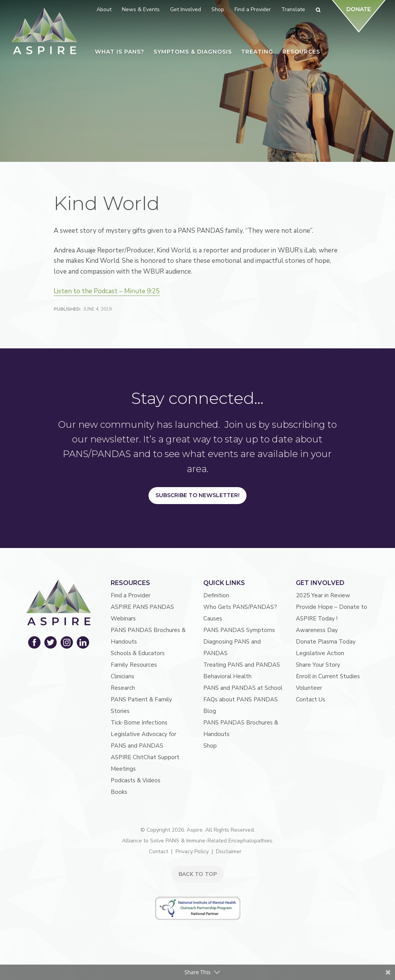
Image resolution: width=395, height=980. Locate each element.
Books (119, 792)
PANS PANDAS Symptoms (239, 630)
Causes (213, 619)
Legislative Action (320, 653)
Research (123, 688)
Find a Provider (131, 595)
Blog (210, 711)
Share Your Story (318, 665)
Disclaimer (229, 851)
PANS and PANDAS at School (243, 688)
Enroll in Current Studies (328, 676)
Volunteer (309, 688)
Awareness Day (317, 630)
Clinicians (122, 676)
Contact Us (311, 699)
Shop (210, 746)
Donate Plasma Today (326, 642)
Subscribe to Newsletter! (197, 495)
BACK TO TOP (198, 874)
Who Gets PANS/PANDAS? (240, 607)
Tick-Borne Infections (139, 723)
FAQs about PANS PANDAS (241, 699)
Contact (159, 851)
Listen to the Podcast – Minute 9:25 (107, 291)
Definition (216, 595)
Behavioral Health (227, 676)
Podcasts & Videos (136, 780)
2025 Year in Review (323, 595)
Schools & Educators (138, 653)
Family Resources (134, 665)
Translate (293, 9)
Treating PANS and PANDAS (242, 665)
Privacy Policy (192, 851)
